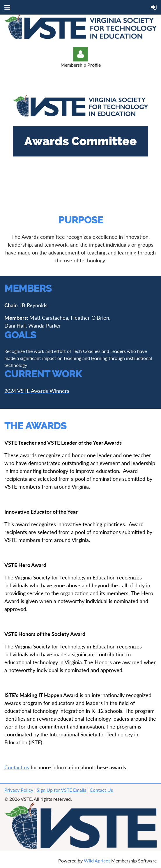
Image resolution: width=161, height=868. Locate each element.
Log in (81, 54)
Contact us (17, 767)
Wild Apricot (97, 861)
